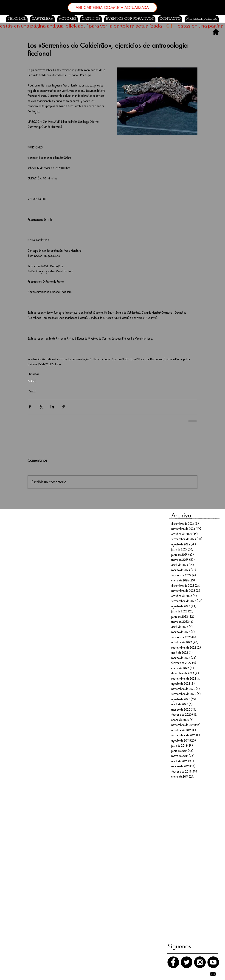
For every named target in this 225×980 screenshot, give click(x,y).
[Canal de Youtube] (213, 962)
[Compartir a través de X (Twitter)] (41, 407)
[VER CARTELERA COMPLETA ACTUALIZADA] (112, 8)
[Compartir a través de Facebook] (30, 407)
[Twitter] (187, 962)
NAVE (32, 381)
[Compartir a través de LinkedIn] (52, 407)
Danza (32, 391)
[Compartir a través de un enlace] (63, 407)
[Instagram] (200, 962)
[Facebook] (173, 962)
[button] (91, 19)
